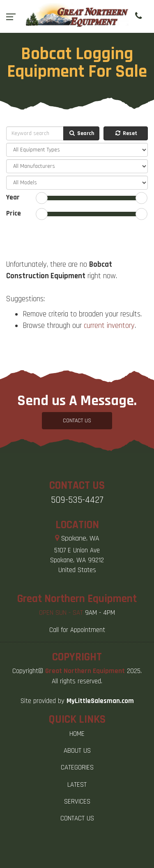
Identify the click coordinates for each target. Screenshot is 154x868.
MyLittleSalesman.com (100, 701)
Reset (126, 133)
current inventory (109, 326)
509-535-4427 (77, 500)
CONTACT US (77, 421)
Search (81, 133)
